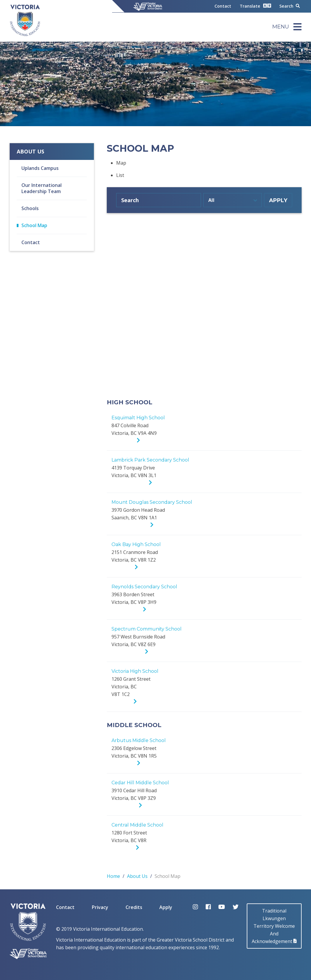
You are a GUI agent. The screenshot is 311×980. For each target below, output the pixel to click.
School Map (34, 225)
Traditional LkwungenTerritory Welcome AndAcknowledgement (274, 926)
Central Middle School (137, 825)
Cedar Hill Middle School (140, 783)
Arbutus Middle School (139, 740)
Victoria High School (135, 671)
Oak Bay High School (136, 544)
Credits (134, 907)
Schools (30, 208)
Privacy (100, 907)
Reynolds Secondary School (144, 587)
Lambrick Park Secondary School (150, 460)
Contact (223, 6)
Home (113, 876)
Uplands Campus (40, 168)
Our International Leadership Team (42, 188)
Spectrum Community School (147, 629)
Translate (255, 6)
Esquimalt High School (138, 418)
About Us (31, 151)
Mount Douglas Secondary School (152, 502)
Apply (166, 907)
